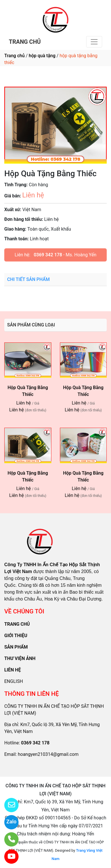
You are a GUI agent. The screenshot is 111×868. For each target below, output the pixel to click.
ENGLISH (14, 681)
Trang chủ (14, 56)
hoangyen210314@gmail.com (48, 754)
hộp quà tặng (42, 56)
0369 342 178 (48, 255)
